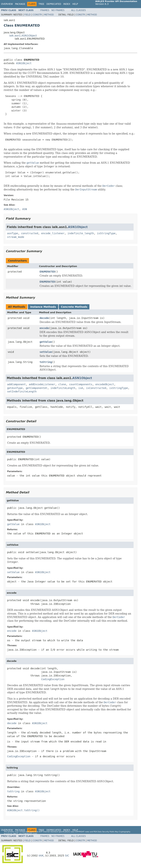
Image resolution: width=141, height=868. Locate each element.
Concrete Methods (74, 307)
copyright (80, 832)
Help (75, 4)
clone (62, 384)
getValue (46, 342)
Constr (37, 15)
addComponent (16, 384)
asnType (13, 233)
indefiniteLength (63, 388)
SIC (67, 856)
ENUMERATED (47, 272)
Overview (7, 4)
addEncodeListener (42, 384)
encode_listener (53, 233)
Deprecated (54, 4)
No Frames (58, 10)
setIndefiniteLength (22, 391)
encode (44, 328)
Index (67, 4)
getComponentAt (37, 388)
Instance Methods (43, 307)
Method (49, 15)
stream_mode (16, 237)
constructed (30, 233)
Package (20, 4)
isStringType (106, 233)
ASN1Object (24, 63)
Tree (41, 4)
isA (81, 388)
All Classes (78, 10)
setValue (46, 352)
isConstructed (96, 388)
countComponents (81, 384)
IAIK (41, 856)
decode (44, 318)
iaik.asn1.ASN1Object (23, 36)
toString (46, 362)
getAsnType (15, 388)
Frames (45, 10)
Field (27, 15)
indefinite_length (81, 233)
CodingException (53, 679)
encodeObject (105, 384)
